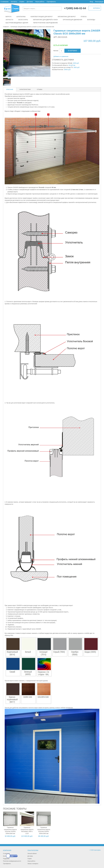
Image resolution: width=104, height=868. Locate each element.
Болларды (91, 20)
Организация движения (73, 20)
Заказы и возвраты (33, 864)
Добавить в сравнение (61, 56)
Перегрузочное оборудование (45, 23)
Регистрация (99, 2)
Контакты (14, 2)
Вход (91, 2)
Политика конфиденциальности (12, 861)
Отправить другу (73, 57)
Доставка (30, 2)
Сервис (22, 2)
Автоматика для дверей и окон (45, 20)
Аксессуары (23, 20)
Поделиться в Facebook (77, 57)
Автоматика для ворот (67, 17)
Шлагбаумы (21, 17)
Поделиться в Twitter (81, 57)
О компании (5, 2)
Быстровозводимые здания (17, 23)
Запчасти (9, 20)
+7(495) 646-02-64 (75, 8)
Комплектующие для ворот (42, 17)
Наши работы (40, 2)
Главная (6, 27)
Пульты (84, 17)
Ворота (8, 17)
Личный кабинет (32, 854)
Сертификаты (51, 2)
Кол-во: (56, 51)
